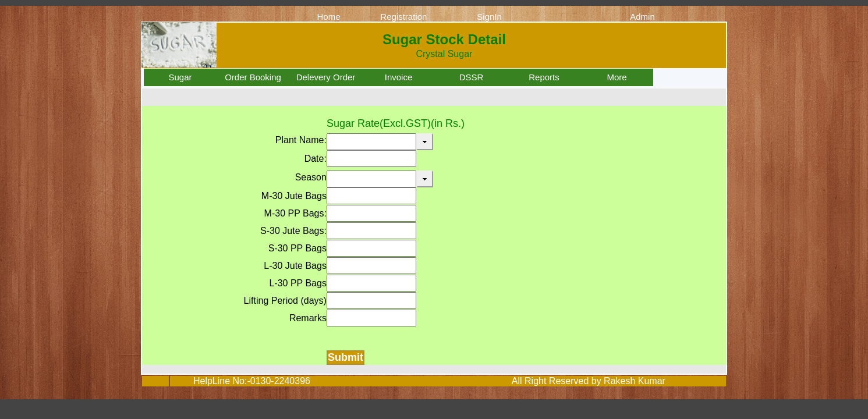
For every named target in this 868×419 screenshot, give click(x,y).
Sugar (180, 77)
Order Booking (253, 77)
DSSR (472, 77)
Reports (544, 77)
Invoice (399, 77)
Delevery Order (326, 77)
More (617, 77)
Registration (403, 17)
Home (328, 17)
